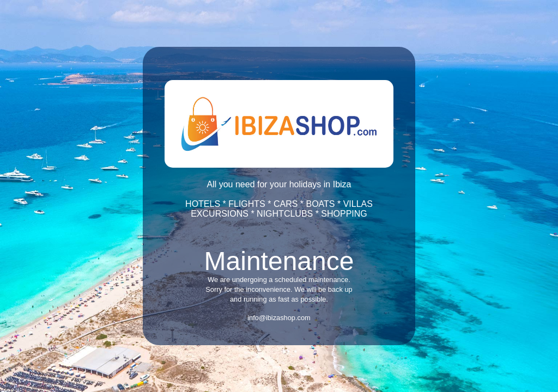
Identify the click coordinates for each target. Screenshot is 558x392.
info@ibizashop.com (279, 318)
